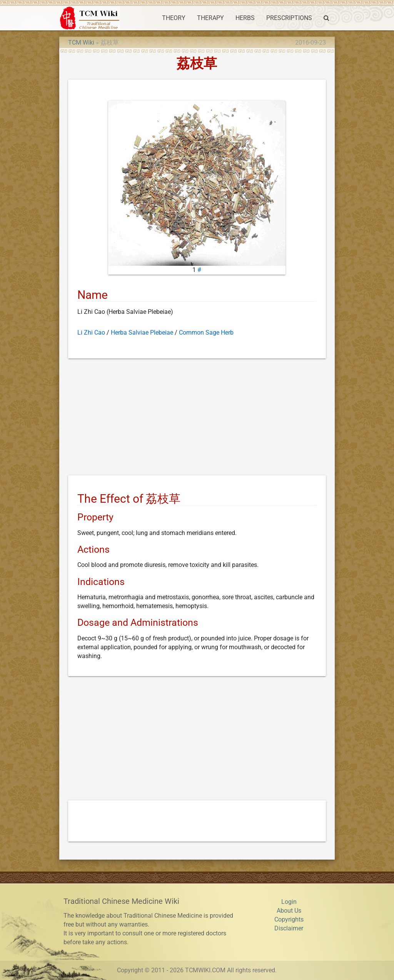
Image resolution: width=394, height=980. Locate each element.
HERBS (245, 18)
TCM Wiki (81, 43)
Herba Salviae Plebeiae (142, 333)
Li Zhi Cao (91, 333)
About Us (289, 911)
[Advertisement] (197, 418)
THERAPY (210, 18)
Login (289, 902)
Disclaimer (289, 928)
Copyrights (289, 920)
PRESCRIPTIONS (289, 18)
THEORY (174, 18)
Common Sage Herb (206, 333)
